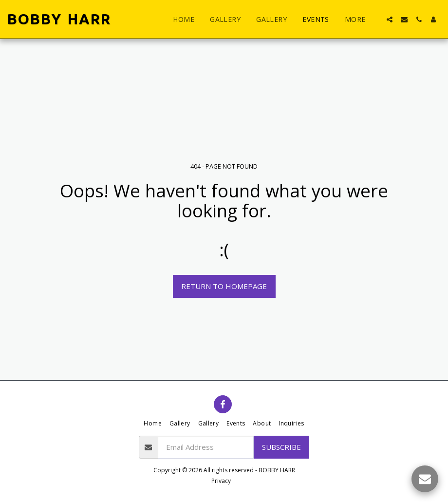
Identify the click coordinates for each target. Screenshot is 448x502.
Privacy (221, 481)
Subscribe (281, 447)
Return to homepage (224, 286)
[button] (390, 19)
